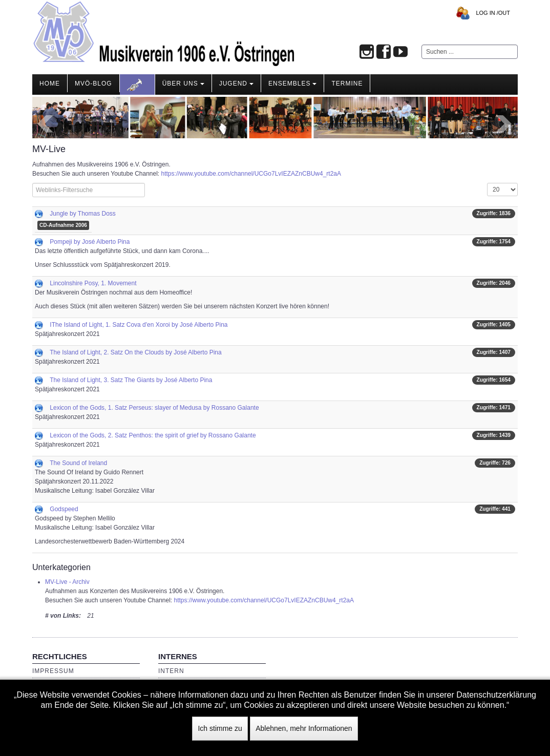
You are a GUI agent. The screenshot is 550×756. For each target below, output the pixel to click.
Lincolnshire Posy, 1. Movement (93, 283)
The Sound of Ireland (78, 463)
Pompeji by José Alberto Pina (90, 242)
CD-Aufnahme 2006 (63, 225)
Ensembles (292, 83)
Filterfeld (33, 183)
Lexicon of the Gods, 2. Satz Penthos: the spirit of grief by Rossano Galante (153, 435)
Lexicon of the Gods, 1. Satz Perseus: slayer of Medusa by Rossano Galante (154, 408)
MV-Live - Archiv (67, 582)
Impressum (53, 671)
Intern (171, 671)
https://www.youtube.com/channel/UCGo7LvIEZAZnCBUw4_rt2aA (251, 174)
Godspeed (64, 509)
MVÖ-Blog (93, 83)
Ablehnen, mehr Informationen (304, 728)
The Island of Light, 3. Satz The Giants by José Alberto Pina (131, 380)
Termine (347, 83)
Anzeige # (487, 183)
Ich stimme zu (220, 728)
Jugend (236, 83)
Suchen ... (422, 45)
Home (50, 83)
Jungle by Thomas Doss (83, 214)
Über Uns (183, 83)
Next (504, 124)
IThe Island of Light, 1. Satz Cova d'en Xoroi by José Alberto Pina (139, 325)
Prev (46, 124)
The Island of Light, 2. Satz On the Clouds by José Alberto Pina (136, 352)
